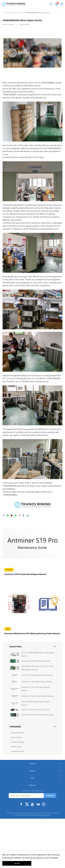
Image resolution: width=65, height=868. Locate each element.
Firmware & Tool (17, 764)
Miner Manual (17, 750)
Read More (32, 550)
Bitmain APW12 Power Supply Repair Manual (36, 703)
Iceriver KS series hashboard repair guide (38, 725)
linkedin (27, 515)
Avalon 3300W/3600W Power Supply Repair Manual (38, 654)
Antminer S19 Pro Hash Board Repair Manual (36, 689)
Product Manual (19, 13)
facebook (4, 515)
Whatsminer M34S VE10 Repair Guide (36, 661)
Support (32, 784)
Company (32, 777)
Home (6, 13)
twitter (12, 515)
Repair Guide (16, 760)
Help (32, 791)
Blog (11, 13)
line (8, 515)
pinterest (20, 515)
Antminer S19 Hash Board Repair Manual (37, 696)
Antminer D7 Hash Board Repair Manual (37, 675)
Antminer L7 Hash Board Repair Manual (37, 682)
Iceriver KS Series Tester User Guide (35, 713)
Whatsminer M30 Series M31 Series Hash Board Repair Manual (37, 668)
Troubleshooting (17, 755)
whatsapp (16, 515)
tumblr (24, 515)
